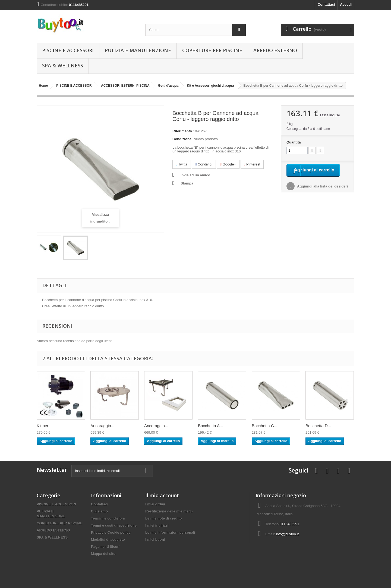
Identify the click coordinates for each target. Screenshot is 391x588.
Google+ (228, 164)
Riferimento (182, 131)
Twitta (182, 164)
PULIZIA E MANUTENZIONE (138, 50)
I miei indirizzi (157, 525)
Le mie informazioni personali (170, 532)
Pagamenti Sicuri (105, 547)
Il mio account (162, 495)
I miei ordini (155, 504)
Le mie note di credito (163, 518)
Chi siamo (99, 511)
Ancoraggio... (102, 426)
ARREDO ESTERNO (275, 50)
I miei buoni (155, 539)
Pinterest (252, 164)
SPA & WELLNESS (63, 65)
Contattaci (326, 4)
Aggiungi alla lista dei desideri (322, 194)
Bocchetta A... (211, 426)
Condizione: (182, 139)
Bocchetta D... (318, 426)
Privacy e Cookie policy (111, 532)
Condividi (204, 164)
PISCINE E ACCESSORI (68, 50)
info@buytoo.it (287, 534)
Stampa (187, 183)
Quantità (294, 142)
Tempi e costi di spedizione (114, 525)
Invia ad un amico (195, 175)
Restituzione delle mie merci (169, 511)
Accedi (346, 4)
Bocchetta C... (264, 426)
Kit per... (44, 426)
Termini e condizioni (108, 518)
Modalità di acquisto (108, 539)
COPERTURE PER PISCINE (212, 50)
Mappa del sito (103, 554)
